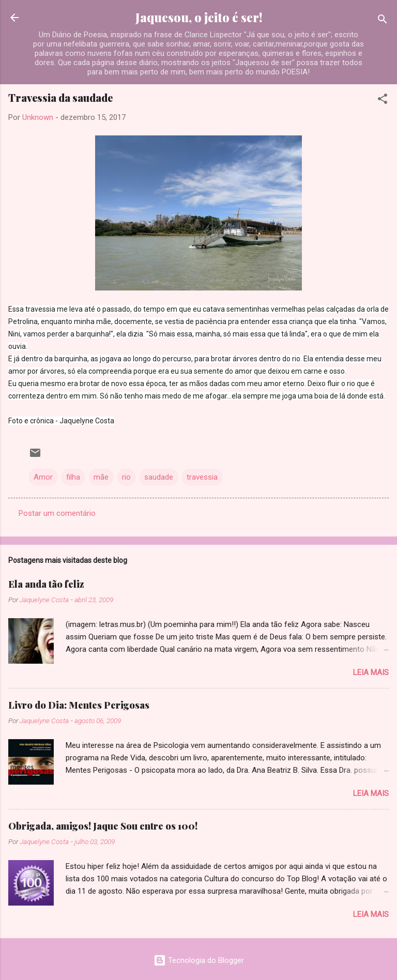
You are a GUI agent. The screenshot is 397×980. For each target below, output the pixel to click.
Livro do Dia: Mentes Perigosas (79, 705)
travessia (202, 477)
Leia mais (371, 672)
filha (73, 477)
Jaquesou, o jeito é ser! (199, 17)
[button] (383, 101)
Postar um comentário (57, 513)
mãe (101, 477)
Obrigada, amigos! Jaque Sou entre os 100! (103, 826)
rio (126, 477)
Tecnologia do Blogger (199, 960)
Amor (43, 477)
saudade (159, 477)
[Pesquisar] (383, 21)
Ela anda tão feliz (46, 584)
